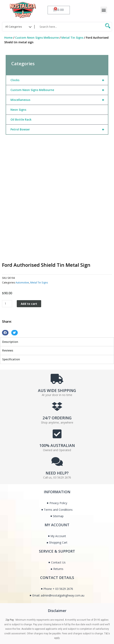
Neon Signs (18, 110)
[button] (104, 10)
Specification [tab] (11, 331)
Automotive (22, 254)
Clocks (59, 80)
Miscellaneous (59, 100)
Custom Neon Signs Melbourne (37, 38)
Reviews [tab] (8, 322)
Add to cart (29, 275)
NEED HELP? (57, 445)
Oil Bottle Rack (21, 119)
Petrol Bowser (59, 129)
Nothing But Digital (85, 623)
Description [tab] (10, 314)
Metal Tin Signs (72, 38)
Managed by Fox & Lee (17, 628)
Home (8, 38)
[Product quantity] (7, 275)
